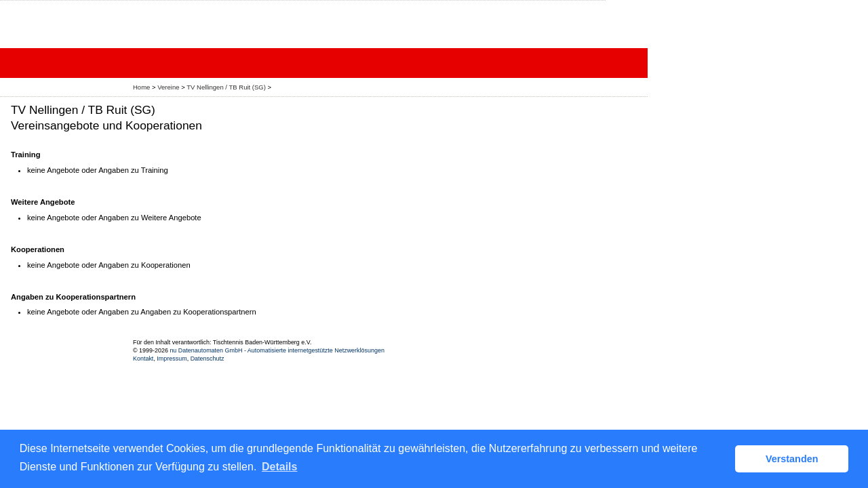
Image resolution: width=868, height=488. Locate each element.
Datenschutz (208, 359)
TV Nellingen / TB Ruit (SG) (226, 87)
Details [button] (279, 467)
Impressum (172, 359)
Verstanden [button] (792, 459)
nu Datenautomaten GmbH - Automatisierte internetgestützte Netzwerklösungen (277, 350)
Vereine (168, 87)
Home (141, 87)
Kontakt (143, 359)
